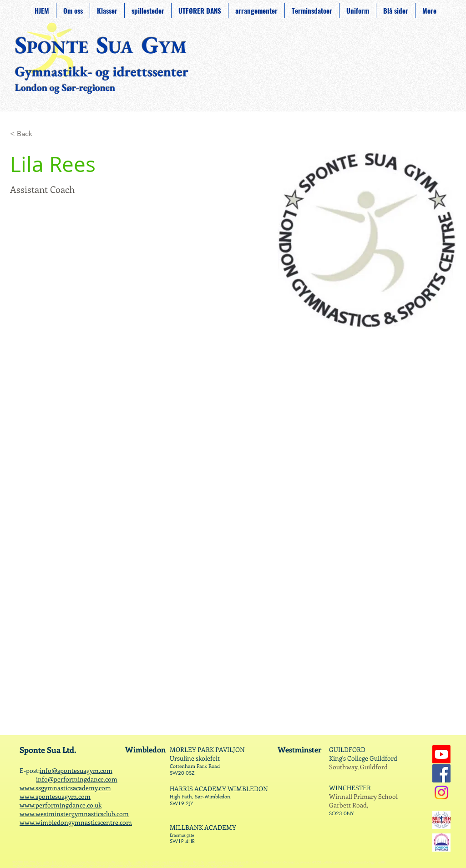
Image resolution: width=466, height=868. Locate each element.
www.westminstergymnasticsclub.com (74, 814)
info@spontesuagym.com (76, 770)
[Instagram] (441, 792)
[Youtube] (441, 754)
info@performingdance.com (77, 779)
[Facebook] (441, 773)
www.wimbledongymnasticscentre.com (76, 822)
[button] (148, 10)
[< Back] (28, 134)
